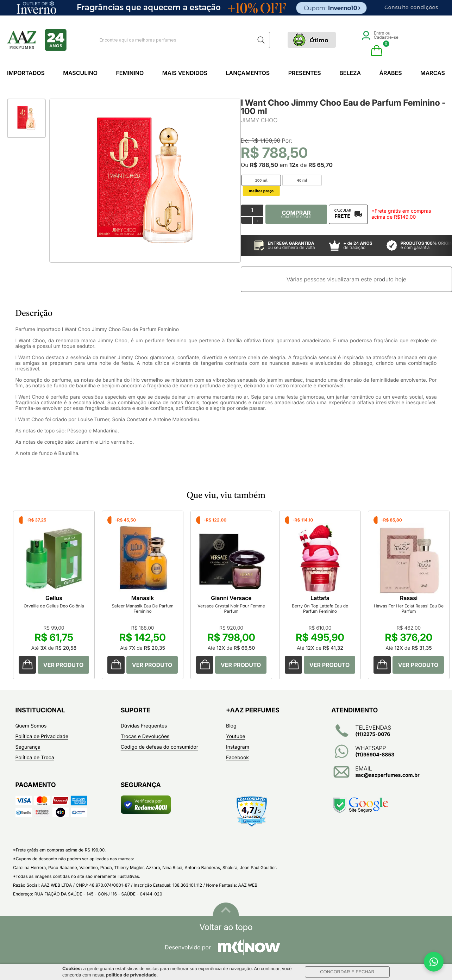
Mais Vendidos (185, 73)
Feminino (130, 73)
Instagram (238, 747)
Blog (231, 726)
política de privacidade (131, 975)
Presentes (305, 73)
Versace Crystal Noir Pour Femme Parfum (231, 608)
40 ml (302, 180)
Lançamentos (248, 73)
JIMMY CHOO (259, 120)
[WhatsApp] (434, 962)
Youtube (236, 736)
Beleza (350, 73)
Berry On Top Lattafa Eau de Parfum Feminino (320, 608)
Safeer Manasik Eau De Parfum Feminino (143, 608)
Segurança (28, 747)
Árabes (390, 73)
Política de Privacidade (42, 736)
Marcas (433, 73)
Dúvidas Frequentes (144, 726)
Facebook (237, 758)
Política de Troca (35, 758)
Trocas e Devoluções (145, 736)
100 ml (261, 180)
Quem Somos (31, 726)
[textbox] (170, 40)
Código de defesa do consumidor (159, 747)
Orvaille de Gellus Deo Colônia (54, 606)
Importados (26, 73)
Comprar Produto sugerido (27, 665)
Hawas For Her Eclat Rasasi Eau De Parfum (409, 608)
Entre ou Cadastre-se (380, 35)
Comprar (296, 214)
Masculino (80, 73)
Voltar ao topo (226, 927)
